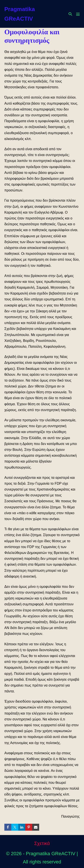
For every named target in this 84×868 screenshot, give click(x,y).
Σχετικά (42, 843)
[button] (70, 14)
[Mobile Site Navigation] (78, 14)
